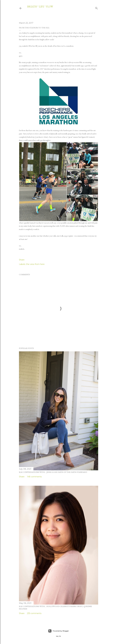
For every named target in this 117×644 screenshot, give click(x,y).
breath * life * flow (40, 7)
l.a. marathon (69, 46)
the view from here (35, 264)
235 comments (34, 613)
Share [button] (22, 260)
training (56, 130)
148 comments (34, 477)
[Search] (97, 8)
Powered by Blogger (59, 631)
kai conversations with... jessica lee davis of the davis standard (53, 472)
